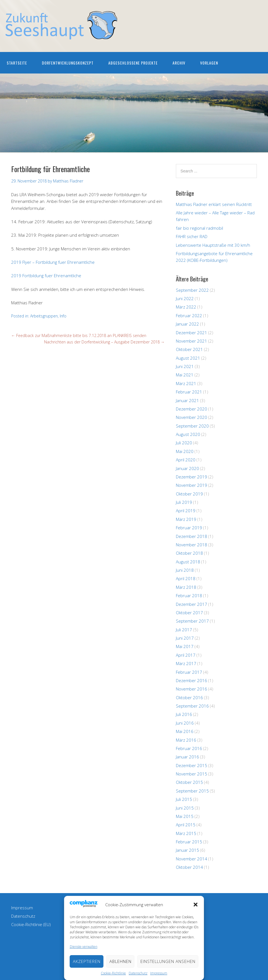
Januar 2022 (187, 324)
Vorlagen (209, 63)
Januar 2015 (187, 850)
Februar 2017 (189, 672)
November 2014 (192, 859)
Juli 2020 (184, 443)
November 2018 (192, 545)
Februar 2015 (189, 842)
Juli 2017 (184, 630)
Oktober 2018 (189, 553)
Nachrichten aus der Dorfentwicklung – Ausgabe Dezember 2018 (104, 342)
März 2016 (186, 740)
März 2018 (186, 587)
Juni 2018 (185, 570)
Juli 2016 (184, 714)
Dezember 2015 (192, 765)
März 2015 (186, 833)
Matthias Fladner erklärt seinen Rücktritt (214, 204)
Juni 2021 (185, 366)
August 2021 (188, 358)
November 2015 (192, 774)
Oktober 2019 (189, 494)
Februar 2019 (189, 528)
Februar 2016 (189, 748)
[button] (196, 905)
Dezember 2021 (192, 333)
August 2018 (188, 562)
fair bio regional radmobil (199, 228)
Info (63, 316)
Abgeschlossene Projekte (133, 63)
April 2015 (186, 825)
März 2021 (186, 383)
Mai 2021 (185, 375)
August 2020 (188, 434)
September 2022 (192, 290)
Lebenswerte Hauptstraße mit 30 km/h (213, 245)
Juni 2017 (185, 638)
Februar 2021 (189, 392)
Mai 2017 (185, 646)
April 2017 (186, 655)
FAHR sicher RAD (192, 236)
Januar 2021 (187, 400)
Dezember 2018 (192, 536)
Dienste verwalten (84, 947)
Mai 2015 (185, 816)
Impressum (159, 973)
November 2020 (192, 417)
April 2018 (186, 578)
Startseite (17, 63)
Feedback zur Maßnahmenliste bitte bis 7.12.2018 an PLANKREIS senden (79, 335)
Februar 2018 (189, 595)
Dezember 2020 (192, 409)
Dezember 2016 (192, 680)
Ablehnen (120, 961)
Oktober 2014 (189, 867)
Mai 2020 (185, 451)
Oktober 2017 (189, 613)
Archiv (179, 63)
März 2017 (186, 663)
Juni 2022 (185, 298)
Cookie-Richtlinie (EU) (31, 924)
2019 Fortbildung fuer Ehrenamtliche (46, 276)
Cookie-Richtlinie (113, 973)
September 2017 (192, 621)
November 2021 (192, 341)
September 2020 (192, 426)
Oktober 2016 (189, 697)
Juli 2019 (184, 502)
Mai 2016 (185, 731)
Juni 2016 (185, 723)
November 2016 (192, 689)
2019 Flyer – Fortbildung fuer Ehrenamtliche (53, 262)
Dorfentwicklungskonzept (68, 63)
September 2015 (192, 791)
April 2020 (186, 460)
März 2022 (186, 307)
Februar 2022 (189, 315)
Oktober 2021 (189, 349)
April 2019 (186, 511)
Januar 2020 (187, 468)
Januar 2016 (187, 757)
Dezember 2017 (192, 604)
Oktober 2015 (189, 782)
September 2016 (192, 706)
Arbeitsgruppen (44, 316)
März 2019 (186, 519)
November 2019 (192, 485)
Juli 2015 (184, 799)
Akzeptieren (87, 961)
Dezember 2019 (192, 477)
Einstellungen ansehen (168, 961)
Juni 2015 (185, 808)
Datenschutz (138, 973)
